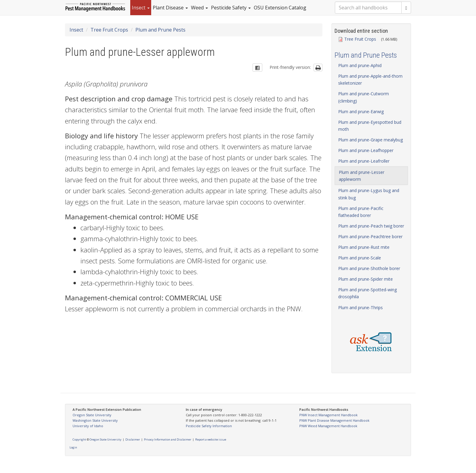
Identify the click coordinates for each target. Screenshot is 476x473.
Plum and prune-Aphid (360, 65)
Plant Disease (170, 8)
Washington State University (95, 420)
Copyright (79, 439)
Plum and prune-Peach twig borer (371, 226)
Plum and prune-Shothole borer (369, 268)
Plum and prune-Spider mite (365, 279)
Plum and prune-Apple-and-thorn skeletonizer (370, 79)
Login (73, 447)
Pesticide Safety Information (209, 426)
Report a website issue (211, 439)
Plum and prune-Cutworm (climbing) (364, 97)
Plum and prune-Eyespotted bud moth (370, 126)
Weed (199, 8)
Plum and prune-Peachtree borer (370, 236)
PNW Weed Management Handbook (328, 426)
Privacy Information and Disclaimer (168, 439)
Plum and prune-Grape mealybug (371, 140)
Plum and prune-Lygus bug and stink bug (369, 194)
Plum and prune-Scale (360, 258)
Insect (141, 8)
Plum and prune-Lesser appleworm (362, 176)
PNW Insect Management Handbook (328, 415)
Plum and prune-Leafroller (364, 161)
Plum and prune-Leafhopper (366, 150)
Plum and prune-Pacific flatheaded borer (361, 212)
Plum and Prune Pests (160, 30)
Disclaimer (133, 439)
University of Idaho (88, 426)
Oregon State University (92, 415)
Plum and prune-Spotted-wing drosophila (367, 293)
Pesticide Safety (231, 8)
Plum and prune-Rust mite (364, 247)
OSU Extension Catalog (280, 8)
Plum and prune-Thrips (360, 307)
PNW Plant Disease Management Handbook (334, 420)
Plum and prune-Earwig (361, 111)
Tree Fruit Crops (109, 30)
